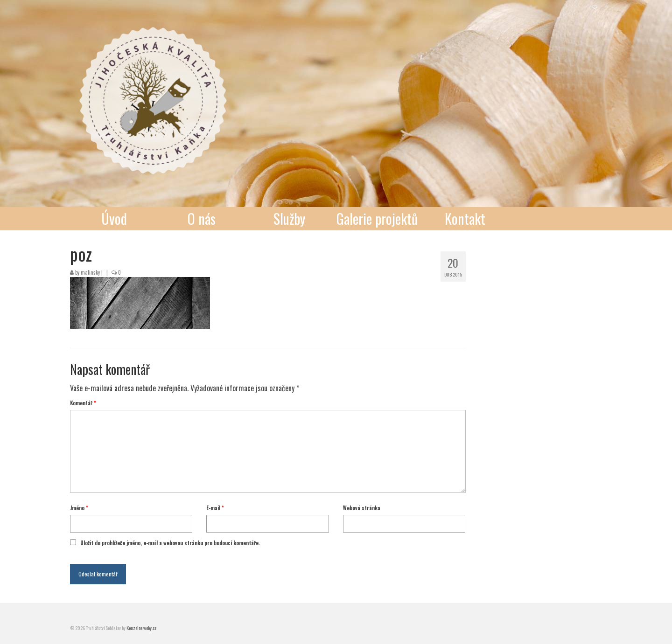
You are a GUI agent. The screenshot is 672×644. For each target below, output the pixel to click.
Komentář (83, 403)
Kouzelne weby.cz (142, 628)
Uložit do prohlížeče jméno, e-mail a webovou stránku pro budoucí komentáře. (170, 543)
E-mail (215, 508)
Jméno (79, 508)
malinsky (90, 272)
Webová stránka (362, 508)
